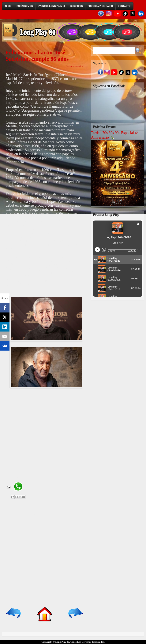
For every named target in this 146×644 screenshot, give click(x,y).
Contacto (124, 6)
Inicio (8, 6)
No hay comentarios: (75, 66)
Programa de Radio (100, 6)
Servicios (77, 6)
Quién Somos (25, 6)
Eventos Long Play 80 (52, 6)
